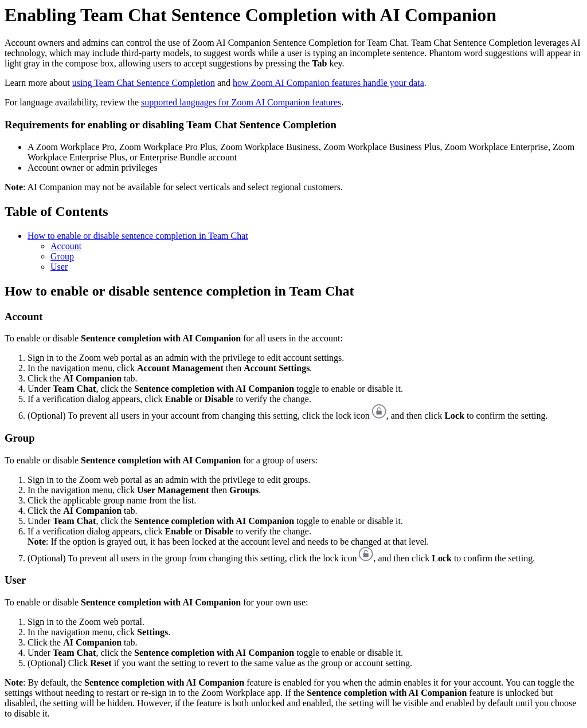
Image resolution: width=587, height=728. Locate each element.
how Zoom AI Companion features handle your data (328, 83)
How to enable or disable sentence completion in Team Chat (138, 236)
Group (62, 256)
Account (66, 246)
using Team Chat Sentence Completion (144, 83)
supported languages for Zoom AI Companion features (241, 102)
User (59, 267)
